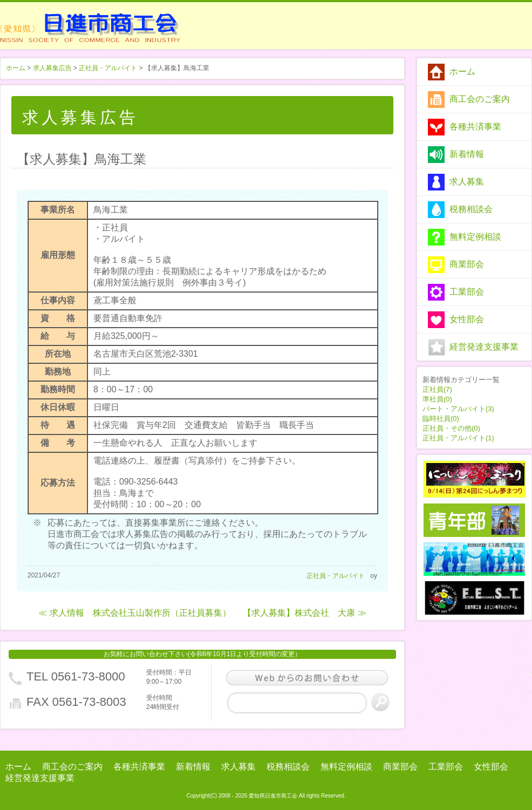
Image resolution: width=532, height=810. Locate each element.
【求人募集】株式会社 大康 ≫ (304, 613)
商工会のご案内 (480, 99)
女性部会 (467, 319)
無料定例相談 (475, 237)
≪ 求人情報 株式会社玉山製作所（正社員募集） (134, 613)
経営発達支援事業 (484, 347)
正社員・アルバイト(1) (458, 438)
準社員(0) (437, 399)
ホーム (462, 72)
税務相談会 (471, 209)
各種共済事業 (475, 127)
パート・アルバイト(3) (458, 409)
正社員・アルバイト (108, 68)
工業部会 (467, 292)
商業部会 (467, 264)
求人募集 (467, 182)
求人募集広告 (52, 68)
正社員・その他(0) (451, 428)
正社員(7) (437, 389)
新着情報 (467, 154)
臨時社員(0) (441, 418)
